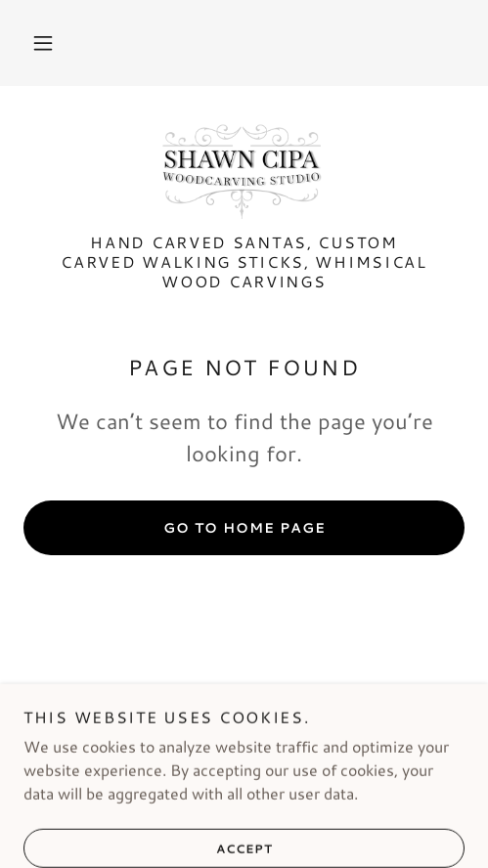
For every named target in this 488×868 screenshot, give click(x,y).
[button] (43, 43)
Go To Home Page (244, 528)
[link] (244, 171)
